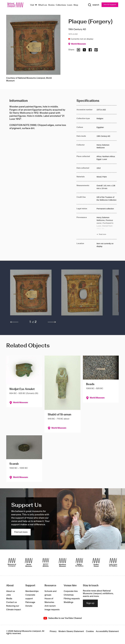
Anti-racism (50, 606)
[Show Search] (93, 5)
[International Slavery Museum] (46, 563)
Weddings (69, 602)
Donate (29, 606)
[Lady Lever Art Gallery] (113, 563)
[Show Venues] (36, 5)
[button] (31, 294)
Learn (70, 5)
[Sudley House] (96, 563)
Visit (32, 5)
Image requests (52, 610)
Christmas (69, 595)
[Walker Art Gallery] (79, 563)
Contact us (12, 602)
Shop (76, 5)
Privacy (53, 632)
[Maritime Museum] (62, 563)
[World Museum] (29, 563)
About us (11, 591)
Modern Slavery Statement (71, 632)
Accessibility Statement (107, 632)
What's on (43, 5)
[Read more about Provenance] (107, 226)
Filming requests (72, 599)
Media (9, 599)
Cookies (90, 632)
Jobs (9, 595)
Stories (51, 5)
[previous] (14, 322)
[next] (52, 322)
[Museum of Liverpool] (12, 563)
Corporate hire (71, 591)
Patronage (30, 602)
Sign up (90, 603)
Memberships (32, 591)
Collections (61, 5)
